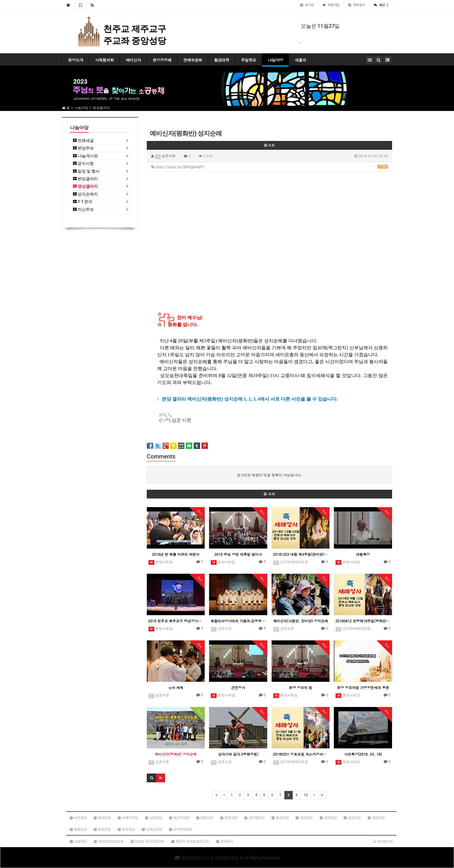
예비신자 (133, 60)
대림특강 (363, 554)
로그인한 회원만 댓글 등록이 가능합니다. (269, 475)
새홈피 (300, 60)
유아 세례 (176, 687)
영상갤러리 (85, 186)
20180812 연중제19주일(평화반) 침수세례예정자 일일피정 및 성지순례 (363, 621)
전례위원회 (193, 60)
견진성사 (238, 687)
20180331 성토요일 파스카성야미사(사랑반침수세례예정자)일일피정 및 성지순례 (301, 754)
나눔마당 (275, 60)
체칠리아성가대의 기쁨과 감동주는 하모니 (238, 621)
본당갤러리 (85, 179)
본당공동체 (162, 60)
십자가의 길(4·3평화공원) (238, 754)
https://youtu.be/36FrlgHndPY (270, 167)
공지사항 (83, 163)
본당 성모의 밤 (301, 687)
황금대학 (221, 60)
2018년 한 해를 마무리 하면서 (176, 554)
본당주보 (83, 148)
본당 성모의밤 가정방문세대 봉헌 (363, 687)
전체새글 (83, 141)
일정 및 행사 (86, 171)
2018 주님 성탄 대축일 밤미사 (238, 554)
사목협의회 (104, 60)
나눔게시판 (85, 156)
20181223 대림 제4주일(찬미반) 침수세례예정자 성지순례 (301, 554)
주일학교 (248, 60)
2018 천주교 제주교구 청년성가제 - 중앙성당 (176, 621)
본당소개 (76, 60)
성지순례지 (85, 194)
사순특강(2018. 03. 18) (363, 754)
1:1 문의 (83, 202)
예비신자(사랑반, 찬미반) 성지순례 (301, 621)
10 (306, 795)
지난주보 (83, 210)
